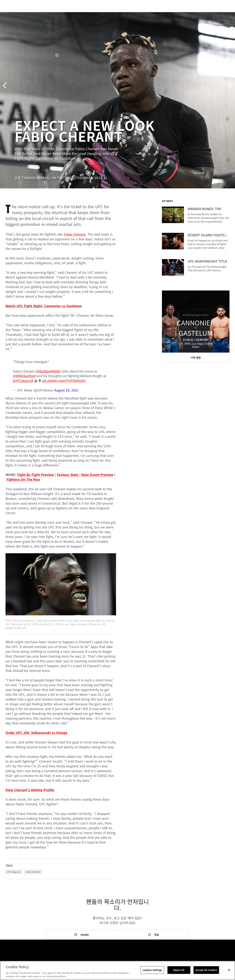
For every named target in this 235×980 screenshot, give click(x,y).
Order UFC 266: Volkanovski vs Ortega (36, 732)
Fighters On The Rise (23, 479)
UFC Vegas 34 (14, 872)
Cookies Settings (152, 970)
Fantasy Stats (68, 474)
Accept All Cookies (206, 970)
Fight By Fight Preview (35, 474)
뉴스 (54, 14)
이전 (6, 85)
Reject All (179, 970)
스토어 (214, 14)
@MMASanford (24, 376)
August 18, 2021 (67, 390)
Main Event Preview (97, 474)
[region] (117, 970)
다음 (229, 85)
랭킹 (25, 14)
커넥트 (171, 14)
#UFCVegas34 (23, 380)
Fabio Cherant (75, 234)
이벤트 (11, 14)
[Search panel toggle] (223, 14)
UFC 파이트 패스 (192, 14)
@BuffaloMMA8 (48, 371)
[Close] (229, 970)
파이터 (40, 14)
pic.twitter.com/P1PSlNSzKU (64, 380)
